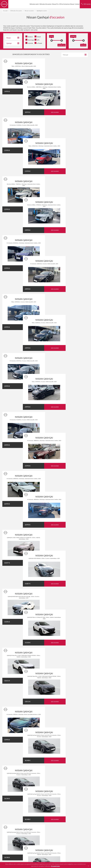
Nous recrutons (78, 755)
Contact (77, 4)
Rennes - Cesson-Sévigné (53, 819)
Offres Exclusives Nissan (67, 4)
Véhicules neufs (34, 4)
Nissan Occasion (78, 752)
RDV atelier (87, 4)
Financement (51, 757)
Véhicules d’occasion (45, 4)
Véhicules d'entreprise (80, 738)
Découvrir (34, 92)
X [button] (88, 866)
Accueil (5, 11)
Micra (60, 807)
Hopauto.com (60, 824)
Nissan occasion (29, 11)
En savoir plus (55, 866)
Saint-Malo (62, 819)
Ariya (70, 807)
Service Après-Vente (79, 741)
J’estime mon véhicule (54, 769)
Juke (63, 807)
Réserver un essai (53, 740)
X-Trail (66, 807)
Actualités (76, 747)
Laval (66, 819)
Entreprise (50, 751)
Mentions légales (42, 831)
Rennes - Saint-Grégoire (40, 819)
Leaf (52, 807)
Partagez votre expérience (46, 711)
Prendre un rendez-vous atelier (55, 745)
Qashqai (56, 807)
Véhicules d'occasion (16, 11)
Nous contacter (52, 763)
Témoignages (45, 624)
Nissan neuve (77, 749)
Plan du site (50, 831)
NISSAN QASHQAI (24, 63)
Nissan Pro (55, 4)
